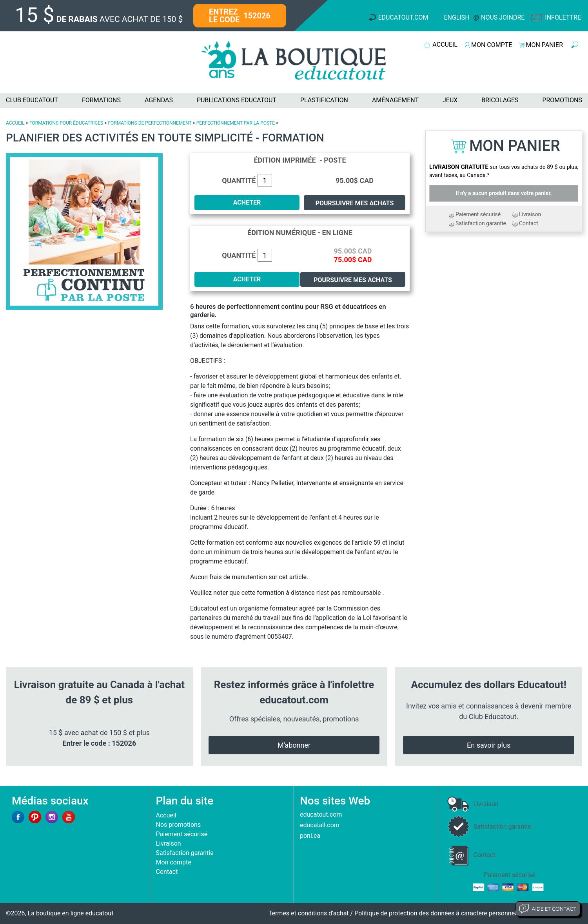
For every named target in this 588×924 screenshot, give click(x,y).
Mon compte (174, 862)
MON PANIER (544, 45)
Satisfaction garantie (481, 223)
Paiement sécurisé (478, 214)
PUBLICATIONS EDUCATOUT (237, 100)
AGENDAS (159, 100)
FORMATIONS (101, 100)
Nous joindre (503, 17)
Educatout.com (403, 17)
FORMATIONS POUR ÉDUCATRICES (66, 123)
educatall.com (320, 825)
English (456, 17)
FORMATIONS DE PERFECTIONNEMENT (150, 123)
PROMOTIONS (562, 100)
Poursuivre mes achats (355, 203)
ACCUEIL (445, 44)
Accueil (166, 815)
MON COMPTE (492, 45)
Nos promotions (179, 825)
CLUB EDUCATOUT (32, 100)
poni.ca (310, 836)
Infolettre (563, 17)
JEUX (450, 100)
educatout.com (321, 814)
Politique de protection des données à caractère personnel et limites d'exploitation (468, 913)
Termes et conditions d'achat (309, 913)
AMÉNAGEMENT (395, 100)
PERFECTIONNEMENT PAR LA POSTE (236, 123)
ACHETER (247, 202)
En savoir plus (489, 745)
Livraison (530, 214)
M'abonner (294, 745)
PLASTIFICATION (324, 100)
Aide (548, 909)
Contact (529, 223)
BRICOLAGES (500, 100)
